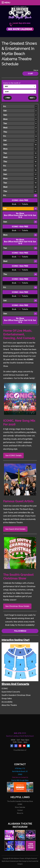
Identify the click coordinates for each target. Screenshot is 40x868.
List (30, 74)
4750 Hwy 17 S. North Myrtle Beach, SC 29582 (20, 771)
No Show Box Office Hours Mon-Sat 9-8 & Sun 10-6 (20, 215)
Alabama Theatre (20, 13)
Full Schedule (20, 631)
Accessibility (7, 702)
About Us (20, 813)
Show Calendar (20, 807)
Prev (8, 98)
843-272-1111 (20, 733)
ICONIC (5, 688)
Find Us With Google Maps (20, 780)
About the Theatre (9, 705)
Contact (20, 810)
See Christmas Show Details (17, 606)
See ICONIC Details (13, 455)
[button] (20, 87)
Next (32, 98)
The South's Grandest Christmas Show (20, 801)
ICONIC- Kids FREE (20, 200)
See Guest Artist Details (15, 529)
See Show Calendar (20, 29)
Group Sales (7, 698)
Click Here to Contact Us (20, 777)
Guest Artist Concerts (11, 692)
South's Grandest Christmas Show (16, 695)
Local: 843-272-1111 (22, 23)
